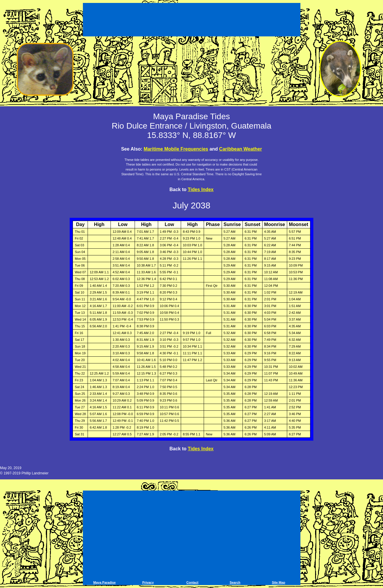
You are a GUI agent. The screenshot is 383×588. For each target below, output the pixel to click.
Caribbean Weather (241, 149)
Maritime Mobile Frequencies (176, 149)
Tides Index (201, 189)
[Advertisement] (192, 21)
